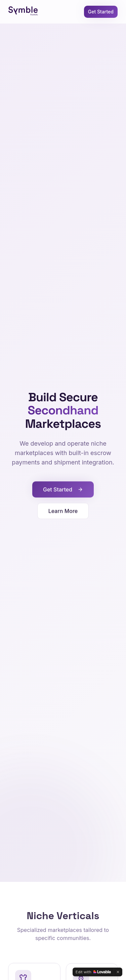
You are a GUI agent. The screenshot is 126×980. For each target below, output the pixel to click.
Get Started (101, 12)
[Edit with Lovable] (93, 972)
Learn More (63, 512)
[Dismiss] (118, 972)
